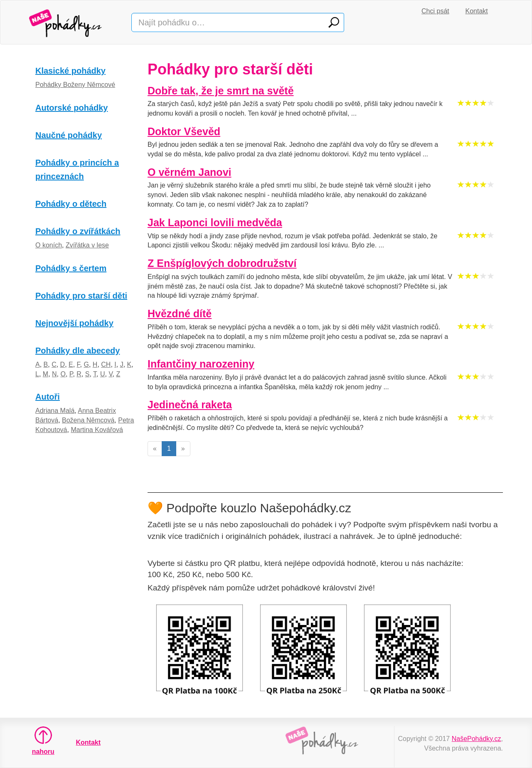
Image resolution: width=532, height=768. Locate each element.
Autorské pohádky (71, 108)
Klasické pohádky (70, 71)
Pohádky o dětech (71, 204)
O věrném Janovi (189, 172)
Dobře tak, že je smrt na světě (221, 91)
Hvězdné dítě (180, 314)
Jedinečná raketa (190, 405)
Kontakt (477, 11)
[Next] (183, 449)
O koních (49, 245)
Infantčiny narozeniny (201, 364)
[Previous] (155, 449)
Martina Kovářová (97, 430)
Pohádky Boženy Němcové (75, 85)
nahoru (43, 741)
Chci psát (435, 11)
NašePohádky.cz (477, 739)
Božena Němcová (88, 420)
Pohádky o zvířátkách (78, 231)
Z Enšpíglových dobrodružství (222, 263)
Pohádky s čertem (71, 268)
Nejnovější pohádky (74, 323)
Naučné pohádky (69, 135)
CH (106, 364)
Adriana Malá (55, 411)
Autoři (48, 397)
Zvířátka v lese (87, 245)
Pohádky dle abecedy (78, 351)
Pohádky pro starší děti (81, 296)
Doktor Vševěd (184, 131)
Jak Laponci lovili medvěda (215, 222)
